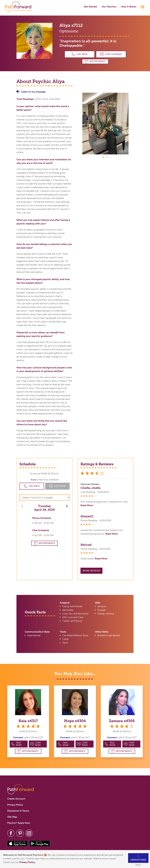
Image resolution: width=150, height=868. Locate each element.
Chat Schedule (111, 54)
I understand (138, 858)
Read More (87, 505)
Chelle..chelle (90, 488)
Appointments (95, 61)
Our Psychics (109, 7)
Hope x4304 (75, 721)
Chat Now (36, 744)
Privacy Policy (27, 862)
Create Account (16, 799)
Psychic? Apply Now (19, 823)
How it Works (129, 7)
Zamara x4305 (122, 721)
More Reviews (91, 571)
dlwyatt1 (87, 516)
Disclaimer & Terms (18, 811)
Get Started (90, 7)
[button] (86, 124)
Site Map (12, 817)
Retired (86, 545)
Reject (138, 865)
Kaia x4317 (28, 721)
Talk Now (16, 744)
